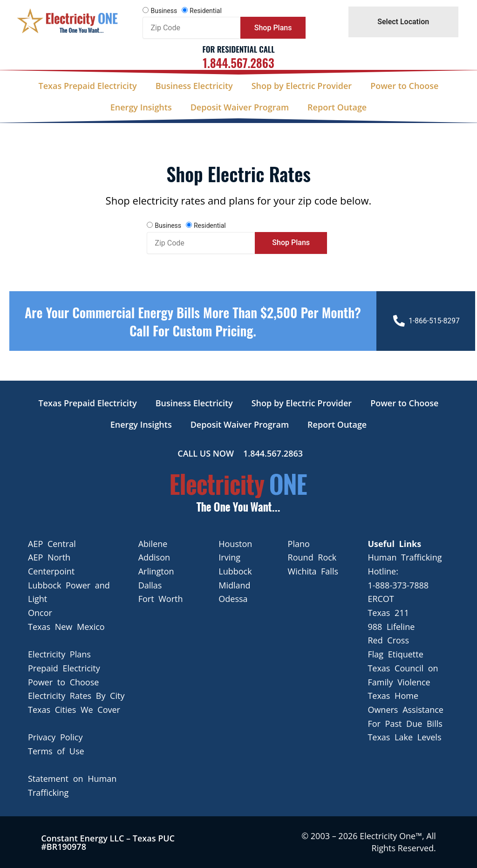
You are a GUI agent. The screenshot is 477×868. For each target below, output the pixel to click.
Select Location (403, 22)
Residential (206, 11)
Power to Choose (404, 86)
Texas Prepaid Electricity (88, 86)
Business (164, 11)
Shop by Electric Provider (302, 86)
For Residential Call (238, 49)
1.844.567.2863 (238, 63)
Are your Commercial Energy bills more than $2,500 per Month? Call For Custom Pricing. (193, 321)
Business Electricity (194, 86)
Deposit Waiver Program (240, 107)
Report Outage (337, 107)
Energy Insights (141, 107)
